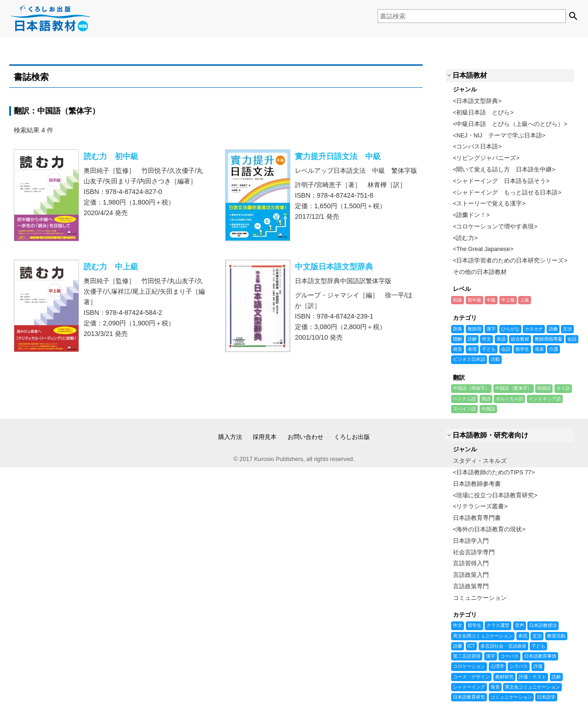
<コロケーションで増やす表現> (495, 226)
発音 (458, 349)
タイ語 (563, 388)
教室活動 (556, 636)
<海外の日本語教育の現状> (489, 529)
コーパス (509, 656)
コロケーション (469, 666)
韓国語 (544, 388)
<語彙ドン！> (471, 215)
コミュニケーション (480, 598)
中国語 (488, 409)
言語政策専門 (471, 586)
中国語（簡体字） (471, 388)
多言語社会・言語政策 (503, 646)
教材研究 (504, 677)
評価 (538, 666)
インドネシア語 (545, 399)
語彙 (553, 329)
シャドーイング (469, 687)
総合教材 (520, 339)
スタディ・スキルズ (480, 461)
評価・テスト (532, 677)
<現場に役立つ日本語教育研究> (495, 495)
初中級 (475, 300)
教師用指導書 (548, 339)
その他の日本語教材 (480, 272)
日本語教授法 (543, 626)
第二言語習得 (467, 656)
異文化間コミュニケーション (483, 636)
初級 (458, 300)
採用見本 (265, 437)
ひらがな (510, 329)
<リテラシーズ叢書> (480, 506)
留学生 (522, 349)
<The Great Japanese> (483, 249)
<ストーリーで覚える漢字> (489, 203)
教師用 (475, 329)
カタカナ (534, 329)
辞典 (458, 329)
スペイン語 (464, 409)
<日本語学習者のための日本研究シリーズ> (510, 260)
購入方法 (230, 437)
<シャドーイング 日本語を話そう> (501, 181)
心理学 (498, 666)
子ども (489, 349)
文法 (567, 329)
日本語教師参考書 (477, 484)
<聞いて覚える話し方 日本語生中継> (504, 169)
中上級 (508, 300)
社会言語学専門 (474, 552)
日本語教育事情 (540, 656)
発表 (539, 349)
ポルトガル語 (509, 399)
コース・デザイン (471, 677)
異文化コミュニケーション (532, 687)
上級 (525, 300)
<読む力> (465, 238)
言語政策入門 (471, 575)
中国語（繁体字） (514, 388)
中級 (491, 300)
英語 (486, 399)
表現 (472, 349)
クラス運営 (498, 626)
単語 (501, 339)
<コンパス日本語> (477, 146)
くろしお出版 (352, 437)
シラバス (519, 666)
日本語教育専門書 (477, 518)
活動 (495, 359)
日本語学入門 (471, 541)
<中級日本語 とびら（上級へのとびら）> (510, 124)
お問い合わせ (305, 437)
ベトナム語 (464, 399)
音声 (520, 626)
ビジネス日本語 (469, 359)
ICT (472, 646)
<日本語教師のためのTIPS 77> (494, 472)
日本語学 (546, 697)
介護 (554, 349)
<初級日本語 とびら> (483, 112)
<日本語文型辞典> (477, 101)
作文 (486, 339)
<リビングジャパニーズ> (486, 158)
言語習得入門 (471, 563)
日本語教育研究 (469, 697)
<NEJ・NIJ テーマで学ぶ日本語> (499, 135)
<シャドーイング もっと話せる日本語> (507, 192)
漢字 (491, 329)
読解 (472, 339)
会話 (572, 339)
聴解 (458, 339)
